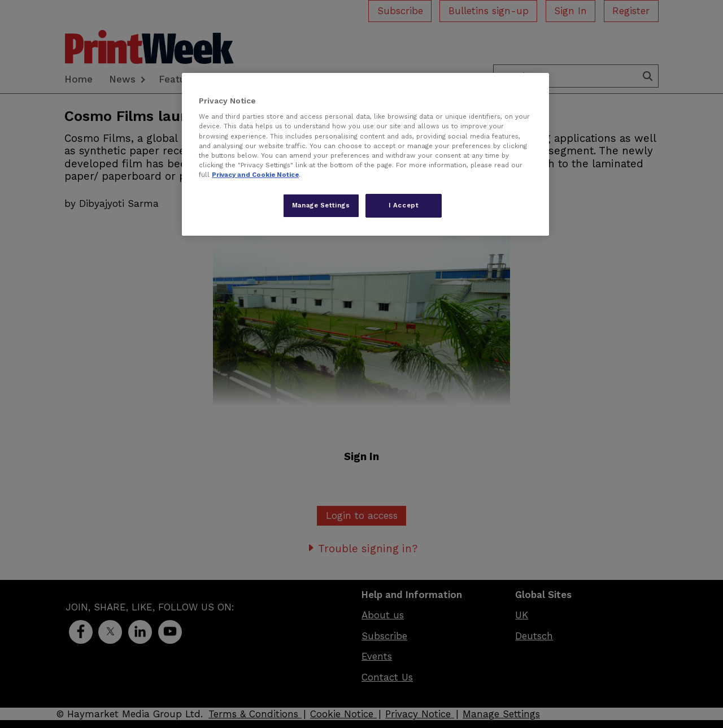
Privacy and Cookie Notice (255, 175)
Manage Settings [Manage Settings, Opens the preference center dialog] (321, 205)
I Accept (404, 205)
